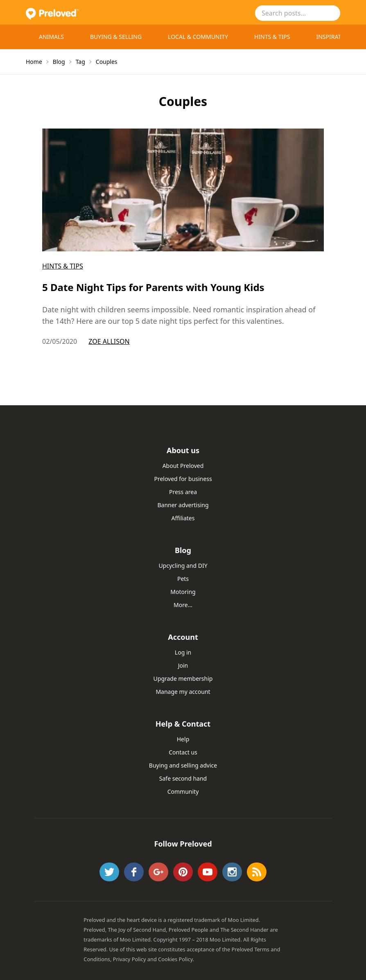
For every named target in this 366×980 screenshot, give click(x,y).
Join (183, 665)
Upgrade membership (183, 679)
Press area (183, 492)
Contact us (183, 752)
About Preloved (183, 466)
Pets (183, 579)
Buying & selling (116, 37)
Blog (59, 62)
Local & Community (198, 37)
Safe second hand (183, 778)
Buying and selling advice (183, 765)
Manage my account (183, 692)
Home (34, 62)
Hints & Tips (272, 37)
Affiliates (183, 518)
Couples (107, 62)
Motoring (183, 592)
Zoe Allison (109, 341)
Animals (51, 37)
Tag (80, 62)
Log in (183, 652)
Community (183, 791)
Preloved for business (183, 479)
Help (183, 739)
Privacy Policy (130, 959)
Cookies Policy (175, 959)
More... (183, 605)
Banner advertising (183, 505)
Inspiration (334, 37)
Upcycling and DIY (183, 566)
